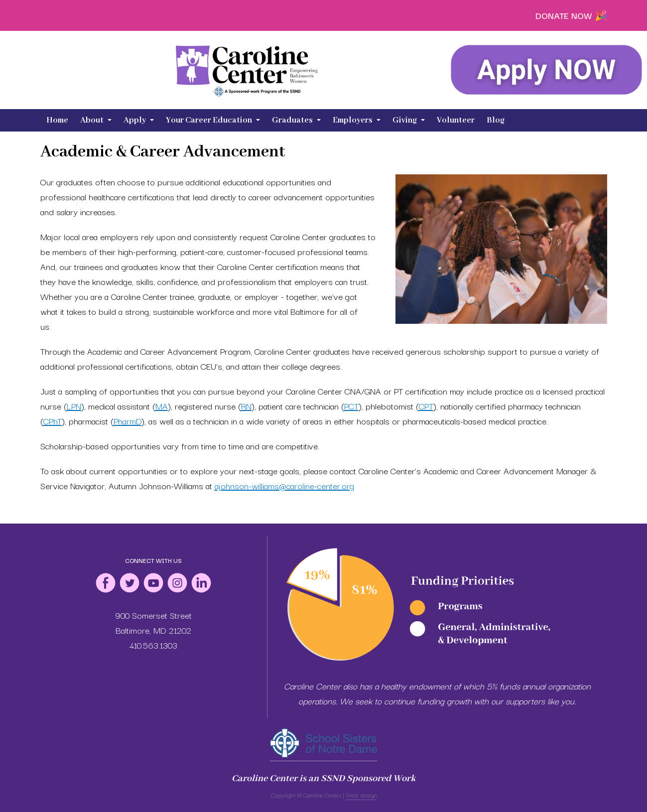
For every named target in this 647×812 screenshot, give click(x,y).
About (96, 120)
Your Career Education (213, 120)
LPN (74, 406)
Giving (409, 120)
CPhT (53, 421)
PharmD (128, 421)
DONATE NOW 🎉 (571, 15)
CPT (426, 406)
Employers (357, 120)
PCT (351, 406)
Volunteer (456, 120)
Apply (139, 120)
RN (246, 406)
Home (57, 120)
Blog (496, 120)
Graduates (296, 120)
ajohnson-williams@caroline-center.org (284, 485)
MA (162, 406)
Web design (361, 795)
